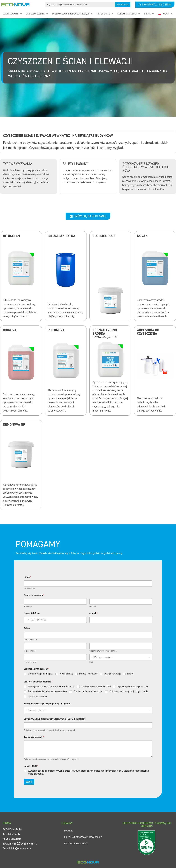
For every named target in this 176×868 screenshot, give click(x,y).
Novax (142, 236)
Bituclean (11, 236)
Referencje (105, 14)
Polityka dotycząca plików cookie (83, 837)
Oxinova (10, 330)
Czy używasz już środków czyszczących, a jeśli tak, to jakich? (55, 719)
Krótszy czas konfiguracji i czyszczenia (129, 691)
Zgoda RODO (31, 766)
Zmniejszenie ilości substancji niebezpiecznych (52, 686)
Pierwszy (28, 606)
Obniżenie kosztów (37, 696)
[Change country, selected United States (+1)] (27, 620)
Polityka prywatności (76, 844)
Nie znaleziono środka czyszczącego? (105, 334)
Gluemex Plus (104, 236)
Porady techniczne (88, 674)
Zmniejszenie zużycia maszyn (88, 691)
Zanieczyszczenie (37, 14)
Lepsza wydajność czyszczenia (132, 686)
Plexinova (56, 330)
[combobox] (88, 710)
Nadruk (68, 831)
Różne (130, 674)
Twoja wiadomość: (34, 737)
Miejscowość (30, 651)
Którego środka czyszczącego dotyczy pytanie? (48, 704)
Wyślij (29, 782)
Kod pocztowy (30, 662)
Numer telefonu (32, 613)
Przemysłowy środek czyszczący (73, 14)
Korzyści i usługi (129, 14)
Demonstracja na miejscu (41, 674)
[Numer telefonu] (55, 620)
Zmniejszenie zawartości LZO (96, 686)
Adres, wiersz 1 (30, 640)
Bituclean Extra (61, 236)
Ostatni (93, 606)
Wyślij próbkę (66, 674)
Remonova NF (14, 424)
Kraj (91, 662)
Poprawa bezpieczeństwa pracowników (48, 691)
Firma (149, 14)
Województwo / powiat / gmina (103, 651)
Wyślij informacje (112, 674)
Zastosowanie (13, 14)
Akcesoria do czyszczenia (148, 332)
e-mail (93, 613)
